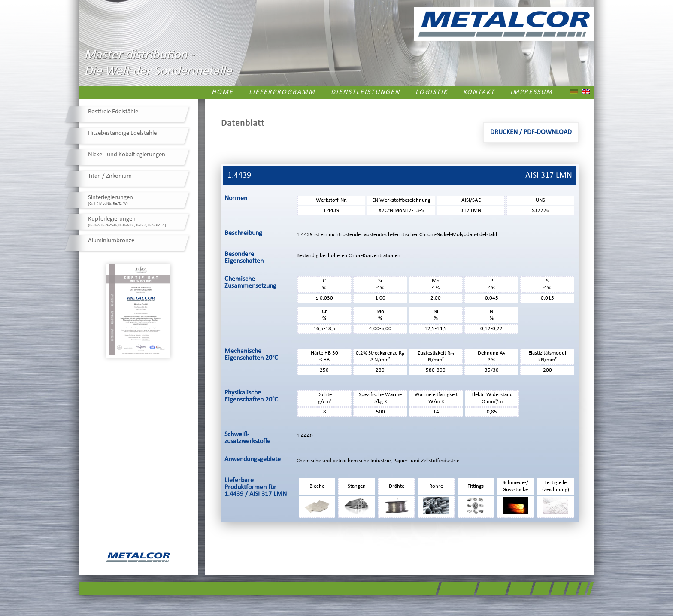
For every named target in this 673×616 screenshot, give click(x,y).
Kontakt (479, 92)
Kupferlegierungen (127, 222)
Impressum (532, 92)
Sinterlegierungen (111, 200)
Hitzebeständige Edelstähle (122, 133)
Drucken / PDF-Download (531, 132)
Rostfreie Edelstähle (113, 112)
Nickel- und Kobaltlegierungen (127, 155)
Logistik (432, 92)
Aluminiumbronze (111, 241)
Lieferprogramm (282, 92)
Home (223, 92)
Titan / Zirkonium (110, 176)
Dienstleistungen (365, 92)
